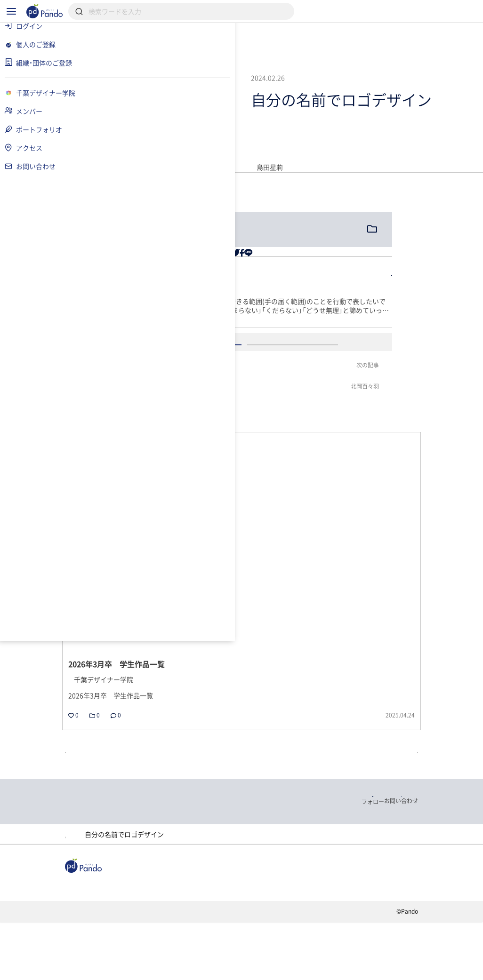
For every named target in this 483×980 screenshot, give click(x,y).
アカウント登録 (345, 438)
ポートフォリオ (232, 866)
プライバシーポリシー (196, 972)
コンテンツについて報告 (345, 972)
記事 (125, 926)
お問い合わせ (269, 972)
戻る (136, 750)
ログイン (245, 438)
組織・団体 (176, 926)
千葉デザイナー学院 (153, 866)
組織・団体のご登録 (146, 939)
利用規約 (129, 972)
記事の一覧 (440, 750)
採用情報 (234, 926)
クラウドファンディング (313, 926)
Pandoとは (395, 926)
